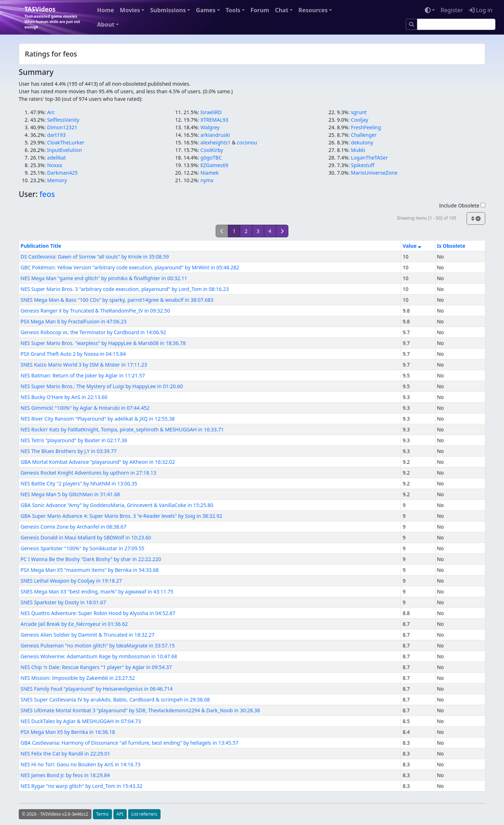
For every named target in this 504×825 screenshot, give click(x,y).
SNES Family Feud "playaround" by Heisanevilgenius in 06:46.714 (97, 689)
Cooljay (360, 120)
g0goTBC (211, 158)
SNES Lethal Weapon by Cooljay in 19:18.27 (71, 581)
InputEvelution (65, 150)
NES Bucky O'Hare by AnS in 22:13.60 (64, 397)
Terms (102, 814)
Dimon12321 (62, 127)
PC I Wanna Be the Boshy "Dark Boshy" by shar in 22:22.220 (91, 559)
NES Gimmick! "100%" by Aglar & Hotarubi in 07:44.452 (85, 408)
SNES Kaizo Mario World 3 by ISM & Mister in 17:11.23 (84, 365)
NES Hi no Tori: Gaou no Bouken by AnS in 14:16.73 (80, 764)
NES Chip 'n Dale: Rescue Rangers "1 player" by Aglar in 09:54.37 (96, 667)
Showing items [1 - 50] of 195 (427, 218)
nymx (207, 180)
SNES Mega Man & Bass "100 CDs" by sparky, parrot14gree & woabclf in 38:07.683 (117, 300)
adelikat (57, 158)
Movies (130, 10)
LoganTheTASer (369, 158)
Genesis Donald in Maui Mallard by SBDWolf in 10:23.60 (86, 537)
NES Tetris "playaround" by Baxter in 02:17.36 (74, 440)
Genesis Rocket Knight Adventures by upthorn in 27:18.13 (88, 473)
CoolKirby (212, 150)
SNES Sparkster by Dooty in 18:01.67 (63, 602)
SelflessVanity (63, 120)
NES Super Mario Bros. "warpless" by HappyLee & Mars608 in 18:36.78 (103, 343)
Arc (51, 112)
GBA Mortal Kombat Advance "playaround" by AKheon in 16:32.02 (98, 462)
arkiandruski (215, 135)
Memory (57, 180)
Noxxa (55, 165)
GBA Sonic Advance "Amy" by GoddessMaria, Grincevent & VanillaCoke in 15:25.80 (117, 505)
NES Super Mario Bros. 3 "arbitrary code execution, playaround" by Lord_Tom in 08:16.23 (125, 289)
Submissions (168, 10)
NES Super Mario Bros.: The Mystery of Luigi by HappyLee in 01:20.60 (102, 386)
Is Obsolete (451, 246)
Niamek (210, 173)
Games (206, 10)
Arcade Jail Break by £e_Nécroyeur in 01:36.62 (74, 624)
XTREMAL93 (214, 120)
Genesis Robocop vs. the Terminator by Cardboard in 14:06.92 (93, 332)
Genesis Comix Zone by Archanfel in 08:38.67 (73, 527)
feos (47, 194)
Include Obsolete (462, 205)
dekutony (362, 142)
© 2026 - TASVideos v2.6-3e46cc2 (55, 814)
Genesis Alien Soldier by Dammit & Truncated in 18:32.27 (87, 635)
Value (412, 246)
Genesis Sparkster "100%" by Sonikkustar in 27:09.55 (82, 548)
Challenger (364, 135)
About (106, 24)
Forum (260, 10)
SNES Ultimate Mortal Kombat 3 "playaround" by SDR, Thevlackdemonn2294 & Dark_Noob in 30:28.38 (140, 710)
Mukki (358, 150)
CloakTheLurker (66, 142)
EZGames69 (214, 165)
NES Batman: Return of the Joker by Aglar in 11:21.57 (83, 375)
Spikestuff (363, 165)
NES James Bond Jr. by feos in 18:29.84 (65, 775)
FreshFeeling (366, 127)
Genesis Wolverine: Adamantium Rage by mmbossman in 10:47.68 (99, 656)
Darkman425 (62, 173)
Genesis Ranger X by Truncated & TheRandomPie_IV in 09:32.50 (95, 311)
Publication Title (41, 246)
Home (105, 10)
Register (452, 10)
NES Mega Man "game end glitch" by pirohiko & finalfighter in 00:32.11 (104, 278)
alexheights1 (216, 142)
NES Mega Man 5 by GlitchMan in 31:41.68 (70, 494)
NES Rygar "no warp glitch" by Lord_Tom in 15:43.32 (82, 786)
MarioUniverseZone (374, 173)
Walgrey (210, 127)
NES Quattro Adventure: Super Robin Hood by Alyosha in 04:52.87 (98, 613)
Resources (313, 10)
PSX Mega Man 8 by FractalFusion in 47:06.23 (74, 321)
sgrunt (359, 112)
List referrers (144, 814)
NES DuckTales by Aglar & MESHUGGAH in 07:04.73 (81, 721)
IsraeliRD (211, 112)
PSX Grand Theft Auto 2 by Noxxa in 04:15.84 (73, 354)
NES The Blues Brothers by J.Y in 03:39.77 (69, 451)
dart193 (56, 135)
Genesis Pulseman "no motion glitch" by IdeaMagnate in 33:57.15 (98, 645)
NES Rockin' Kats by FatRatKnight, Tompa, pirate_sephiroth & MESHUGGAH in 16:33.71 (122, 429)
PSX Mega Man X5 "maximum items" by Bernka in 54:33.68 (90, 570)
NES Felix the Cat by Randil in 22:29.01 (65, 754)
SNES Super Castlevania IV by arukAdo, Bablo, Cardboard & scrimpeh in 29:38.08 (115, 700)
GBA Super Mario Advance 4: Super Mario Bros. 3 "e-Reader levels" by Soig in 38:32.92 (121, 516)
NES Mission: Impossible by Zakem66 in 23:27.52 (78, 678)
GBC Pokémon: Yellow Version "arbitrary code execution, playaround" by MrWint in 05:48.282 (130, 267)
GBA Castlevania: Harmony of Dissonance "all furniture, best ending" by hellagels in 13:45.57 (129, 743)
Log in (481, 10)
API (120, 814)
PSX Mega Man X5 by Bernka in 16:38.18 (68, 732)
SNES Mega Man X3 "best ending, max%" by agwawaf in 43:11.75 (97, 591)
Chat (282, 10)
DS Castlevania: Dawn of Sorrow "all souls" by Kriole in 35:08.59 (95, 257)
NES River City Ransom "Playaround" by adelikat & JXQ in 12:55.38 (98, 419)
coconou (247, 142)
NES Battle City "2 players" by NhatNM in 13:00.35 (79, 483)
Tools (233, 10)
